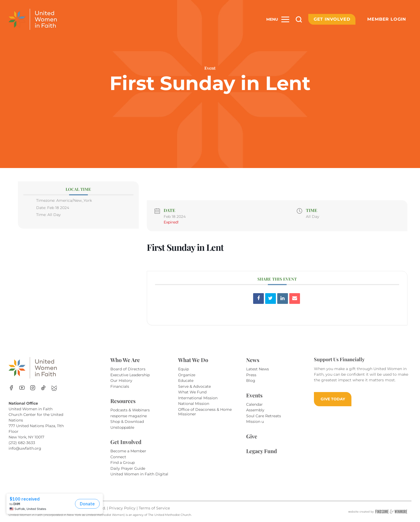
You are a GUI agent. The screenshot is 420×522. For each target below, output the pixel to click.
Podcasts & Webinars (130, 410)
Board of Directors (128, 369)
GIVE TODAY (333, 399)
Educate (186, 381)
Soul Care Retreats (264, 416)
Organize (187, 375)
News (253, 360)
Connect (118, 457)
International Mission (198, 398)
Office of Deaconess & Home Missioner (205, 412)
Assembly (255, 410)
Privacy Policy (123, 508)
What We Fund (192, 392)
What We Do (193, 360)
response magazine (129, 416)
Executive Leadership (130, 375)
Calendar (254, 404)
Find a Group (123, 463)
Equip (183, 369)
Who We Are (125, 360)
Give (252, 436)
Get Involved (332, 19)
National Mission (194, 404)
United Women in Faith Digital (139, 474)
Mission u (255, 422)
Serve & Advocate (194, 386)
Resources (123, 401)
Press (251, 375)
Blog (251, 381)
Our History (121, 381)
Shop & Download (127, 422)
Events (254, 395)
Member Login (387, 19)
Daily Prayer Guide (128, 468)
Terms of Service (154, 508)
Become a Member (128, 451)
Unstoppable (122, 427)
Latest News (258, 369)
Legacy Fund (262, 451)
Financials (120, 386)
